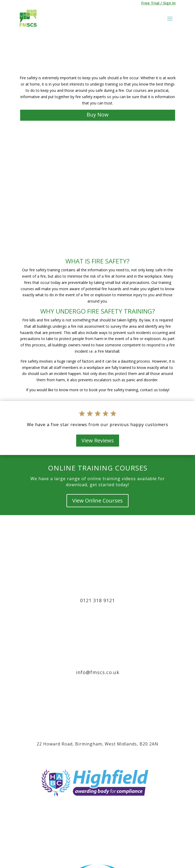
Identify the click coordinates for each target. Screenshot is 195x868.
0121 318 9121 (97, 600)
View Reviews (98, 440)
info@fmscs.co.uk (98, 672)
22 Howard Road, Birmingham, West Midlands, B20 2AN (97, 744)
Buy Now (98, 115)
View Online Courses (97, 501)
